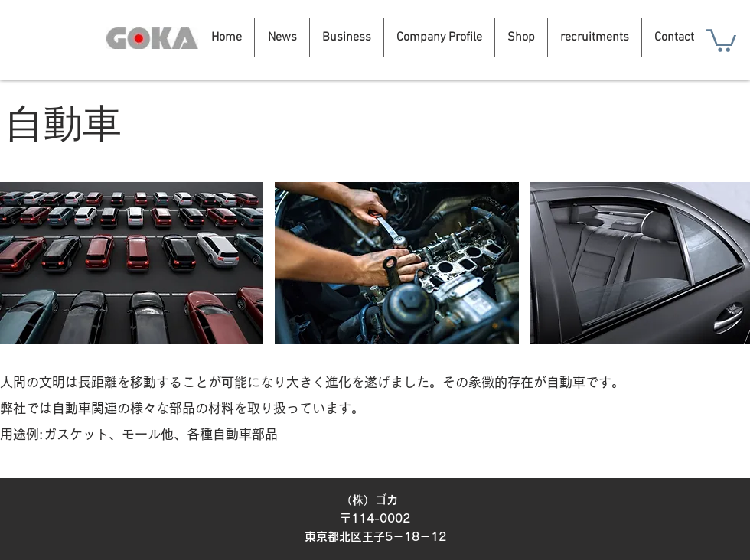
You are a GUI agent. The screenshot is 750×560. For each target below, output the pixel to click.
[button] (721, 39)
